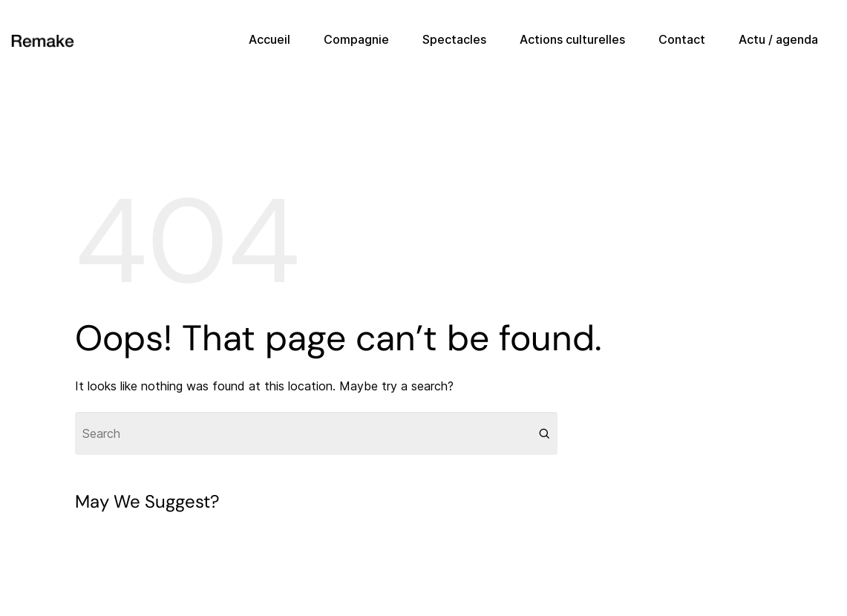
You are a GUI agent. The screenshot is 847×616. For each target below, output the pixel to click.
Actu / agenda (778, 39)
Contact (682, 39)
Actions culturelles (572, 39)
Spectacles (454, 39)
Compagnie (356, 39)
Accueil (269, 39)
